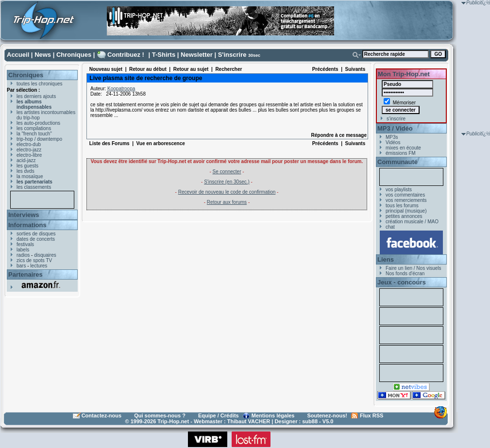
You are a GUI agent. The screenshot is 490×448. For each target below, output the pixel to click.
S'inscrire (232, 55)
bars (21, 266)
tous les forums (402, 206)
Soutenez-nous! (328, 415)
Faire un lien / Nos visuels (414, 268)
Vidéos (393, 142)
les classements (34, 187)
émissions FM (401, 153)
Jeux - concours (402, 282)
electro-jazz (29, 150)
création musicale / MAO (412, 222)
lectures (39, 266)
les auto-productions (38, 123)
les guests (27, 166)
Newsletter (197, 55)
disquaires (45, 255)
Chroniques (74, 55)
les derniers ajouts (36, 96)
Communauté (397, 162)
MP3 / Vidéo (395, 128)
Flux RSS (372, 415)
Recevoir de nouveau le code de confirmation (227, 192)
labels (23, 250)
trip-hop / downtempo (39, 139)
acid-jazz (26, 160)
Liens (386, 259)
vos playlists (399, 190)
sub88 (310, 421)
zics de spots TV (34, 260)
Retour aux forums (227, 202)
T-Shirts (164, 55)
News (43, 55)
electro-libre (29, 155)
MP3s (392, 137)
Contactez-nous (102, 415)
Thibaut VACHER (249, 421)
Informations (27, 225)
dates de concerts (36, 239)
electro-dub (29, 144)
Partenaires (25, 274)
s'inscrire (396, 119)
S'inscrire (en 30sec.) (227, 182)
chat (390, 227)
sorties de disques (36, 234)
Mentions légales (273, 415)
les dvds (25, 171)
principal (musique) (406, 211)
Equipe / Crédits (219, 415)
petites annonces (404, 216)
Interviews (24, 215)
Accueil (18, 55)
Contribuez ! (126, 55)
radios (23, 255)
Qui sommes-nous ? (160, 415)
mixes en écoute (403, 148)
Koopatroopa (121, 89)
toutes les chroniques (40, 84)
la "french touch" (34, 134)
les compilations (34, 128)
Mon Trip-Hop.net (404, 74)
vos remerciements (406, 200)
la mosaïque (30, 176)
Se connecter (227, 172)
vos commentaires (405, 195)
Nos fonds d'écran (405, 274)
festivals (25, 244)
